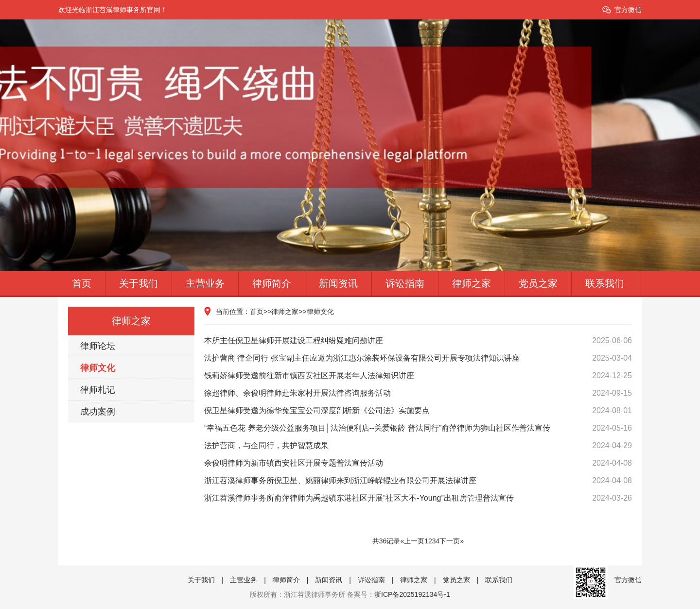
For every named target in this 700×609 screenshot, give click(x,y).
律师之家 (472, 283)
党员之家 (538, 283)
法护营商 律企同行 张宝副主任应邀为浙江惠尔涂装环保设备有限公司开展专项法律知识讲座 (418, 358)
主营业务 (205, 283)
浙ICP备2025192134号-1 (412, 594)
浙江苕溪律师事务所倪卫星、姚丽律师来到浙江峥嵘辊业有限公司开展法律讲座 (418, 481)
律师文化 (98, 368)
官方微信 (628, 10)
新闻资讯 (338, 283)
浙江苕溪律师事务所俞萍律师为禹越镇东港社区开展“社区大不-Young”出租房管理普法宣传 (418, 498)
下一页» (452, 541)
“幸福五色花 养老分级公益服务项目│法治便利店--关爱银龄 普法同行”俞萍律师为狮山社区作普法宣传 (418, 428)
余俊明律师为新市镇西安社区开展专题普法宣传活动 (418, 463)
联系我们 (605, 283)
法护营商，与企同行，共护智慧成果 (418, 446)
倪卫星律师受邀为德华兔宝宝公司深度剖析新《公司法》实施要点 (418, 411)
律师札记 (98, 390)
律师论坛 (98, 346)
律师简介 (272, 283)
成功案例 (98, 412)
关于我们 (139, 283)
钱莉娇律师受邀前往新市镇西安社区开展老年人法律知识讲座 (418, 376)
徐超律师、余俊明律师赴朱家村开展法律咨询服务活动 (418, 393)
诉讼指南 (405, 283)
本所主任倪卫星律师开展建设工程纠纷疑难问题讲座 (418, 341)
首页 (82, 283)
